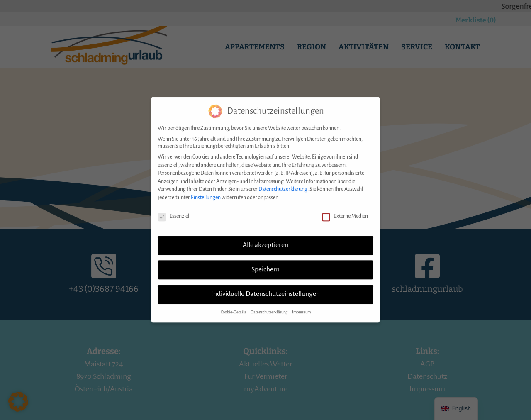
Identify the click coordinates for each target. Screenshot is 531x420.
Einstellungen (206, 190)
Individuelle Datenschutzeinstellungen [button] (265, 287)
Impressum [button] (301, 305)
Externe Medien (345, 209)
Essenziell (174, 209)
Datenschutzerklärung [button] (269, 305)
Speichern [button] (265, 262)
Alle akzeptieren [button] (265, 238)
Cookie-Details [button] (234, 305)
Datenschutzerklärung (283, 182)
